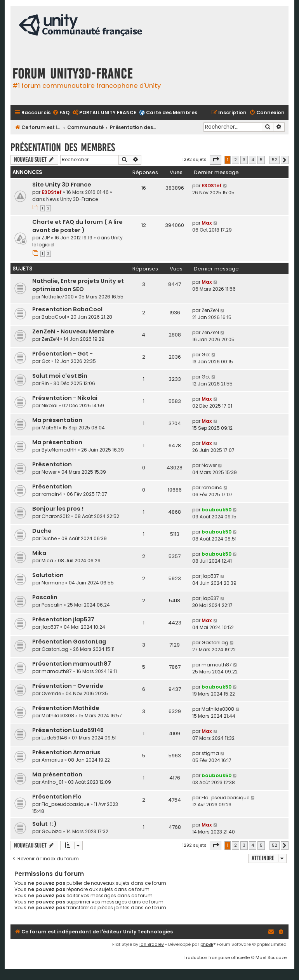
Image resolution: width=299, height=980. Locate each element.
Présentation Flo (57, 797)
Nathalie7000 (58, 297)
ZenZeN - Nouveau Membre (73, 331)
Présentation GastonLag (69, 642)
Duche (42, 531)
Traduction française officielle (217, 957)
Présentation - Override (68, 686)
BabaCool (54, 317)
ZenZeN (210, 310)
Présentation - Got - (63, 354)
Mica (47, 561)
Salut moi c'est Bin (60, 376)
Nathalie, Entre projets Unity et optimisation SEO (78, 285)
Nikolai (50, 405)
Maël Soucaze (271, 957)
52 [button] (275, 160)
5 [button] (261, 160)
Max (207, 223)
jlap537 (210, 576)
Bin (45, 383)
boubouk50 (216, 510)
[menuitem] (61, 113)
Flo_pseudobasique (65, 804)
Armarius (52, 760)
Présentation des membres (63, 147)
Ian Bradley (152, 944)
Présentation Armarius (66, 752)
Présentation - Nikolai (65, 398)
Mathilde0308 (58, 716)
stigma (210, 753)
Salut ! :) (44, 824)
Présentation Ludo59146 (68, 730)
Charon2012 (56, 516)
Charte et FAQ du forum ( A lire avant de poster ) (77, 226)
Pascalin (45, 597)
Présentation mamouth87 (72, 664)
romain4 (52, 494)
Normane (53, 583)
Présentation (52, 464)
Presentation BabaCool (67, 309)
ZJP (46, 238)
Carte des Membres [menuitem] (172, 112)
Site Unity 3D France (62, 185)
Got (46, 361)
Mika (39, 553)
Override (51, 693)
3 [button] (244, 160)
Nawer (49, 472)
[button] (216, 160)
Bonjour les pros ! (58, 509)
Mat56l (50, 428)
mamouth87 (57, 671)
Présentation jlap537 (63, 619)
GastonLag (55, 649)
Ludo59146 (54, 738)
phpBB (207, 944)
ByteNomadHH (59, 450)
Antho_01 (52, 782)
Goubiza (52, 831)
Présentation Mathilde (66, 708)
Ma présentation (57, 420)
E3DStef (52, 192)
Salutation (48, 575)
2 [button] (236, 160)
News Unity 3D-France (72, 199)
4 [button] (253, 160)
